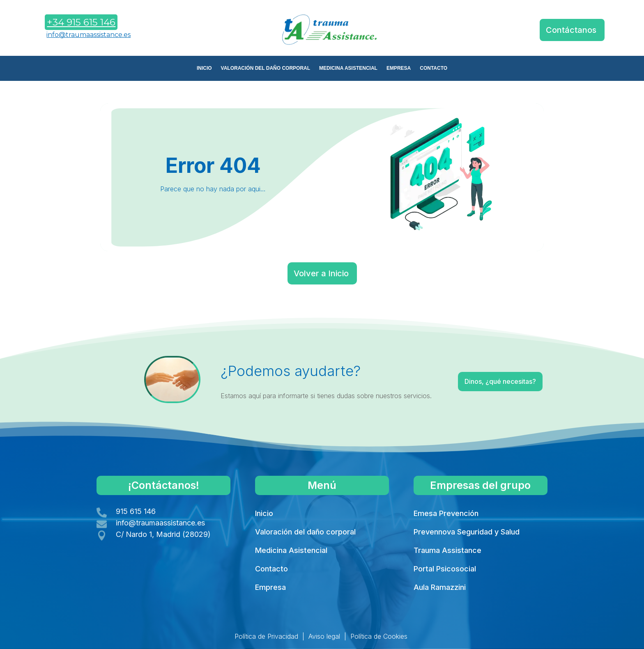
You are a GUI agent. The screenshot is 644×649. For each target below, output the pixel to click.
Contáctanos (571, 30)
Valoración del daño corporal (305, 532)
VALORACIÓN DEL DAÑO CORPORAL (266, 68)
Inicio (264, 513)
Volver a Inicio (321, 273)
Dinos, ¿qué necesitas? (481, 383)
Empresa (270, 587)
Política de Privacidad (266, 636)
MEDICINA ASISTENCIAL (348, 68)
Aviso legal (324, 636)
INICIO (204, 68)
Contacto (271, 569)
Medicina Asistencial (291, 550)
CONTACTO (434, 68)
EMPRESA (399, 68)
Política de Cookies (379, 636)
